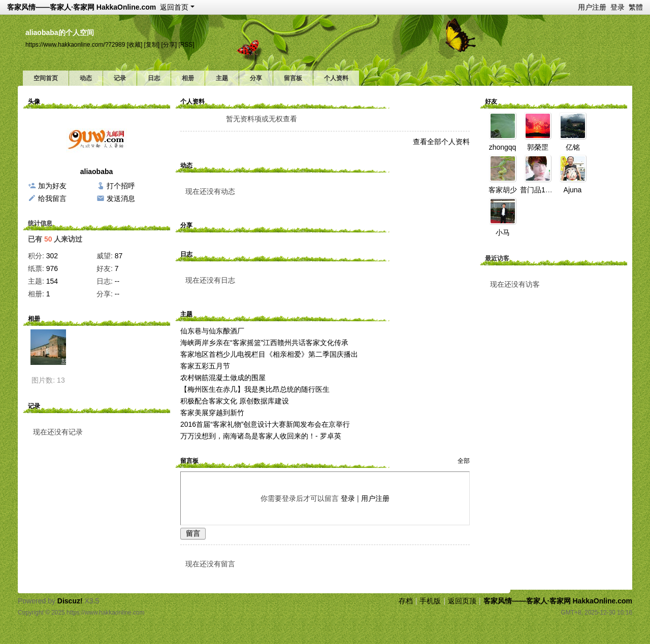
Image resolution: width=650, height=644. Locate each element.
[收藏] (135, 45)
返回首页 (174, 7)
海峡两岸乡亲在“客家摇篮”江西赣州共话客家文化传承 (264, 343)
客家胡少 (503, 190)
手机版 (430, 601)
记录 (120, 78)
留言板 (293, 78)
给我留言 (52, 198)
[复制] (152, 45)
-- (117, 281)
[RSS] (186, 45)
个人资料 (336, 78)
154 (52, 281)
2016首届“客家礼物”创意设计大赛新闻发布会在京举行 (265, 424)
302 (52, 256)
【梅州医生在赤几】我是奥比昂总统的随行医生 (255, 389)
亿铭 (573, 147)
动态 (86, 78)
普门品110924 (543, 190)
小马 (503, 232)
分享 (256, 78)
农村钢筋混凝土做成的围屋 (223, 378)
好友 (491, 101)
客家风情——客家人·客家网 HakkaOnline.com (82, 7)
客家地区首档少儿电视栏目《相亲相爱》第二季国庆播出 (269, 354)
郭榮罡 (538, 147)
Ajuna (573, 190)
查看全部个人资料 (441, 142)
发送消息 (121, 198)
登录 (617, 7)
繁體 (636, 7)
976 (52, 268)
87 (119, 256)
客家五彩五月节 (205, 366)
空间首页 (46, 78)
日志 (154, 78)
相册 (188, 78)
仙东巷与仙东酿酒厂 (212, 331)
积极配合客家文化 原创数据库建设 (235, 401)
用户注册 (592, 7)
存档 (406, 601)
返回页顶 (462, 601)
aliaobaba (97, 172)
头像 (34, 101)
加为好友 (52, 186)
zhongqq (503, 147)
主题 (222, 78)
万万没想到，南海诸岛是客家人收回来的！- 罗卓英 (261, 436)
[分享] (169, 45)
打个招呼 (121, 186)
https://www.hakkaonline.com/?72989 (75, 45)
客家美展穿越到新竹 (212, 413)
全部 (464, 461)
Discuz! (70, 601)
